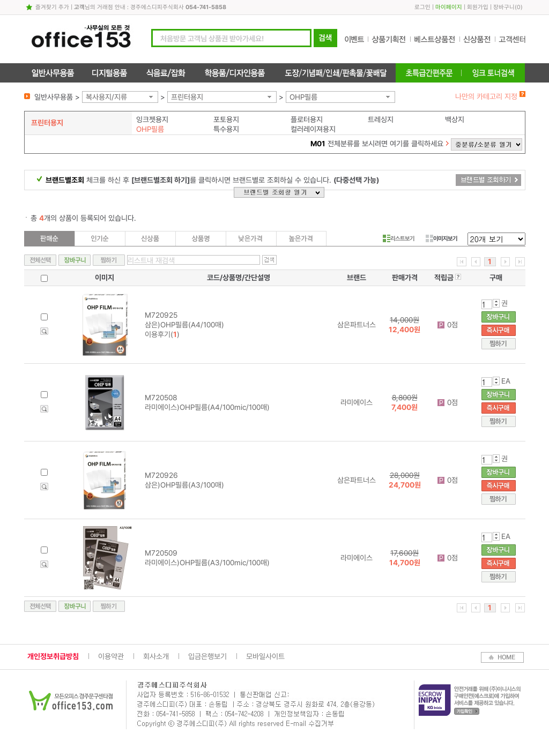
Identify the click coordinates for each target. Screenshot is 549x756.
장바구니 (504, 7)
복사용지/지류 (106, 97)
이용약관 (111, 656)
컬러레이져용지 (313, 129)
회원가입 (478, 7)
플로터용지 (307, 119)
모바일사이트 (265, 656)
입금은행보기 (207, 656)
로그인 (422, 7)
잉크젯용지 (152, 119)
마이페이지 (449, 7)
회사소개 (156, 656)
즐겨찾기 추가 (52, 7)
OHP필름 (303, 97)
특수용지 (226, 129)
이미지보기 (442, 238)
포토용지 (226, 119)
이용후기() (162, 334)
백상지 (455, 119)
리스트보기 (399, 238)
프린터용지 (187, 97)
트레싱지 (381, 119)
